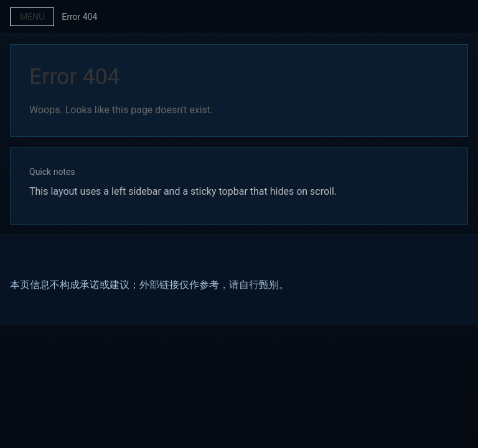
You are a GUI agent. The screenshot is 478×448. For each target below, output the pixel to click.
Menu (32, 17)
